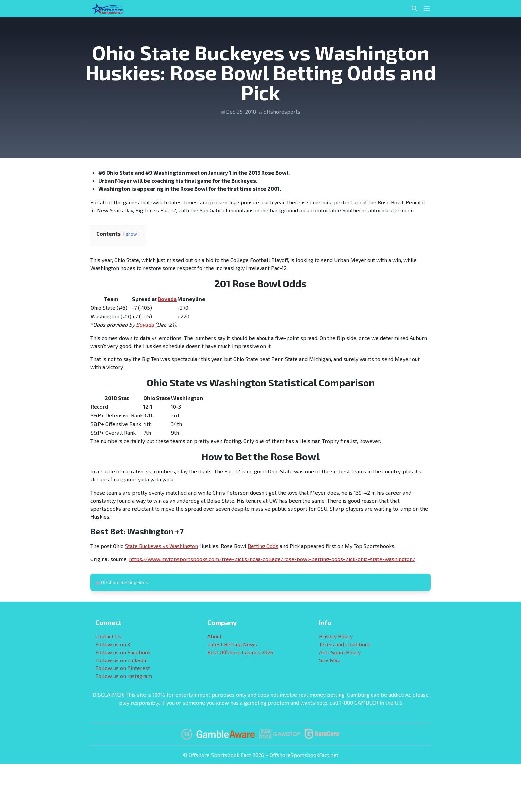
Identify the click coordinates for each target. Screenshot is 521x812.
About (214, 636)
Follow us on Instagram (124, 676)
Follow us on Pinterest (123, 668)
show (131, 234)
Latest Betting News (232, 644)
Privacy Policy (336, 636)
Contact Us (108, 636)
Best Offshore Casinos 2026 (240, 652)
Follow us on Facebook (123, 652)
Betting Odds (263, 546)
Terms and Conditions (345, 644)
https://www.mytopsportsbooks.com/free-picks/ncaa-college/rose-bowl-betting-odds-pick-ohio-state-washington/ (272, 559)
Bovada (167, 299)
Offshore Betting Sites (125, 582)
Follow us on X (113, 644)
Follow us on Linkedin (121, 660)
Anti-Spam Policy (340, 652)
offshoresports (282, 111)
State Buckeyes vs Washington (161, 546)
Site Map (330, 660)
